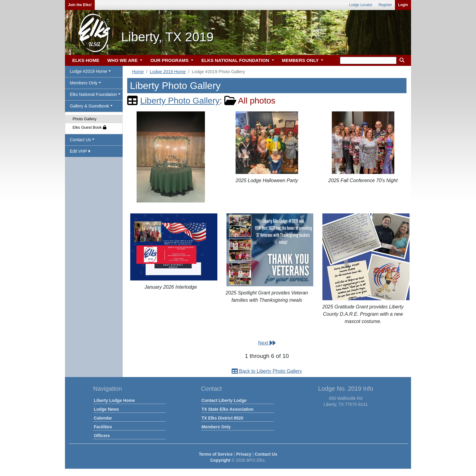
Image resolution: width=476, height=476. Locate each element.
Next (267, 343)
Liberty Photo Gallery (180, 101)
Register (385, 5)
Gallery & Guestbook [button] (89, 106)
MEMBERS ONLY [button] (301, 60)
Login (403, 5)
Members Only (216, 427)
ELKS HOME (86, 60)
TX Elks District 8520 (223, 418)
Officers (102, 436)
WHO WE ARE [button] (123, 60)
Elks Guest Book (89, 127)
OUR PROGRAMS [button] (170, 60)
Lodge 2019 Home (168, 72)
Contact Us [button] (80, 140)
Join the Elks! (80, 5)
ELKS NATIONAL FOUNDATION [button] (236, 60)
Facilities (103, 427)
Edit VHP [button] (80, 151)
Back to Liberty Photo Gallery (267, 371)
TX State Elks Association (228, 409)
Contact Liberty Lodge (224, 400)
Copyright (220, 460)
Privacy (244, 454)
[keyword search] (368, 60)
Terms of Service (216, 454)
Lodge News (106, 409)
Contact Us (266, 454)
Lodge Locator (361, 5)
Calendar (103, 418)
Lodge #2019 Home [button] (88, 71)
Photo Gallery (85, 119)
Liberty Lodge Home (114, 400)
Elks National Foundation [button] (93, 94)
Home (138, 72)
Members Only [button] (84, 83)
